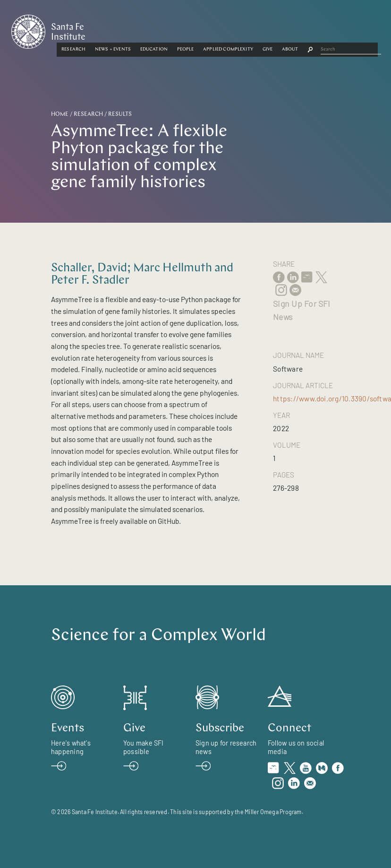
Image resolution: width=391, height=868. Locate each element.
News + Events (176, 30)
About (353, 30)
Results (120, 114)
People (248, 30)
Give (331, 30)
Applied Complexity (291, 30)
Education (217, 30)
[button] (137, 30)
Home (60, 114)
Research (137, 30)
